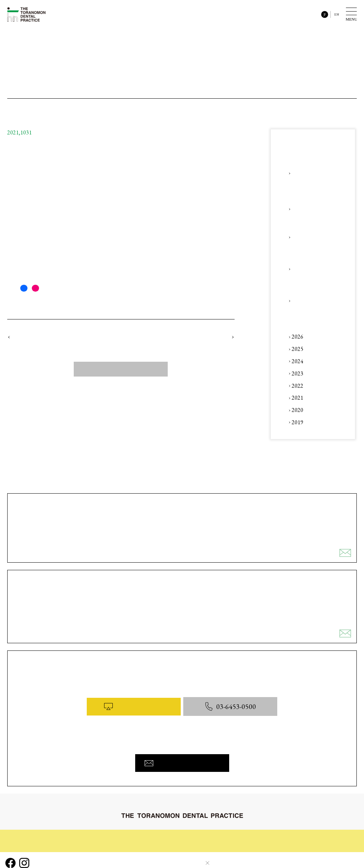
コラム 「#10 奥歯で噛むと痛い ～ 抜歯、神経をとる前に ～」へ (79, 193)
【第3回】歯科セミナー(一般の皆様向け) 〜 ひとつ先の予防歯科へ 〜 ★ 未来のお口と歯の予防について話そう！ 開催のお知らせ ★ (316, 173)
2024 (297, 361)
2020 (297, 410)
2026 (297, 337)
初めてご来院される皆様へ (37, 835)
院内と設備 (239, 835)
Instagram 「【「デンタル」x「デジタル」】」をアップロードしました (316, 209)
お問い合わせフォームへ (182, 760)
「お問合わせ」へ (25, 249)
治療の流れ (92, 835)
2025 (297, 349)
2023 (297, 373)
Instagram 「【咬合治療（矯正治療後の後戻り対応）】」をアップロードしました (315, 237)
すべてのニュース (121, 371)
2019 (297, 422)
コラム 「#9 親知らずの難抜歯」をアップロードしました (61, 338)
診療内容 (127, 835)
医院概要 (303, 835)
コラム (205, 835)
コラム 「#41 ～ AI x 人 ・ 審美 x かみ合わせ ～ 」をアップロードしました (315, 300)
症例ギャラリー (168, 835)
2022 (297, 386)
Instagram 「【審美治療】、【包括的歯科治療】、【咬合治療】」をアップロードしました (314, 269)
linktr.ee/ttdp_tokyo (30, 274)
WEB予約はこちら (132, 706)
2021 (297, 398)
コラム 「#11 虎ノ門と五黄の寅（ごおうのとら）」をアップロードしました (184, 338)
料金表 (272, 835)
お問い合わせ (341, 835)
